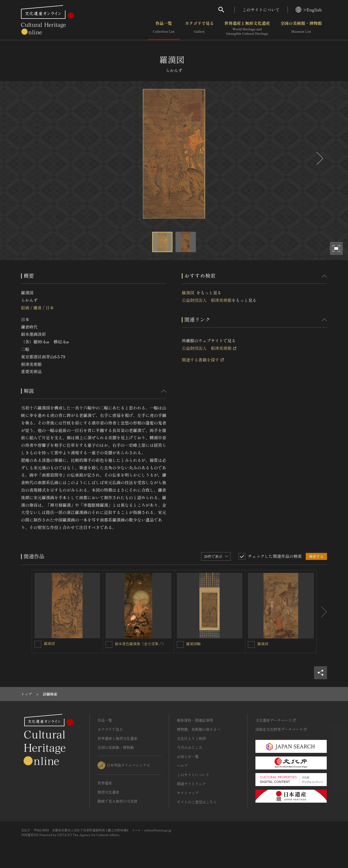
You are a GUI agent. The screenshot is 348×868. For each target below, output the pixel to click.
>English (309, 10)
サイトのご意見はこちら (197, 802)
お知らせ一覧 (188, 756)
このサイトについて (261, 10)
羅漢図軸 (193, 644)
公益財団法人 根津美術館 (207, 300)
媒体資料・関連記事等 (195, 720)
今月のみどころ (190, 747)
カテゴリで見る (199, 28)
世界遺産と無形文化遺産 (247, 28)
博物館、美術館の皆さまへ (199, 729)
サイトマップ (188, 793)
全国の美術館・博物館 (301, 28)
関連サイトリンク (191, 784)
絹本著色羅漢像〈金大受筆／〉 (140, 644)
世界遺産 (105, 783)
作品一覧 (164, 28)
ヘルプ (182, 766)
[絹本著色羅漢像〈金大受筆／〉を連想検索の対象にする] (109, 644)
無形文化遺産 (108, 792)
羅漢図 (189, 293)
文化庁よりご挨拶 (191, 738)
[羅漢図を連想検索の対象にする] (38, 644)
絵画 (25, 308)
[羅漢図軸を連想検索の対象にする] (180, 644)
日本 (50, 308)
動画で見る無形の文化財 (117, 801)
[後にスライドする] (319, 158)
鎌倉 (37, 308)
